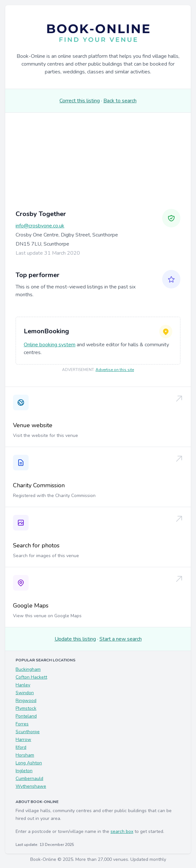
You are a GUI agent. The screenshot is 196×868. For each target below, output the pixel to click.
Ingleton (24, 771)
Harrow (23, 740)
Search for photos (36, 545)
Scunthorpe (28, 732)
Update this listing (75, 639)
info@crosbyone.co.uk (40, 226)
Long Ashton (29, 763)
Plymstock (26, 708)
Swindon (25, 693)
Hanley (23, 685)
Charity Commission (39, 485)
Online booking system (50, 345)
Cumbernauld (29, 779)
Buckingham (28, 669)
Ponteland (26, 716)
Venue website (33, 425)
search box (122, 831)
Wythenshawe (31, 786)
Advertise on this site (115, 370)
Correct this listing (80, 101)
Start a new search (121, 639)
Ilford (21, 747)
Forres (22, 724)
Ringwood (26, 701)
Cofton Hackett (31, 677)
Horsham (25, 755)
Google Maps (31, 606)
